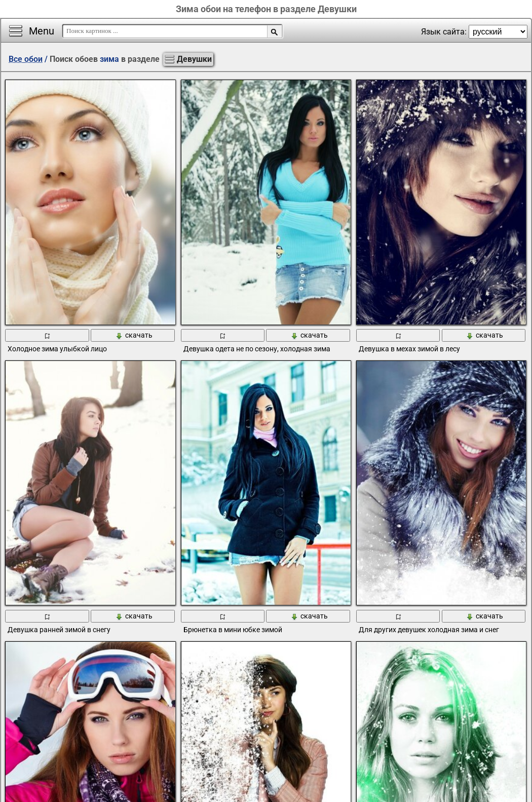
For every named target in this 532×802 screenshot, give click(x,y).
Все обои (26, 59)
